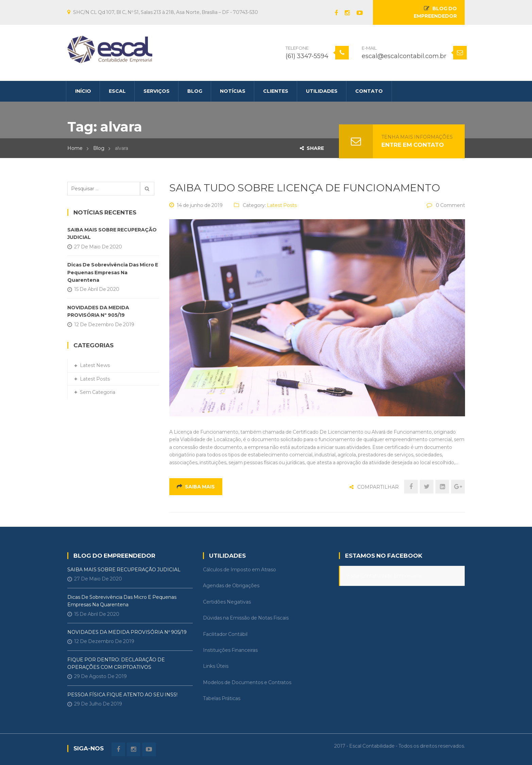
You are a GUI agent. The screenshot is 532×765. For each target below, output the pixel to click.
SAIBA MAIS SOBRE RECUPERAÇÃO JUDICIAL (112, 233)
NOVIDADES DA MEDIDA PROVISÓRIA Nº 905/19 (98, 311)
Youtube (356, 13)
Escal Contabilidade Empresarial (384, 576)
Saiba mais (196, 487)
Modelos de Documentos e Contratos (247, 682)
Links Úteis (216, 666)
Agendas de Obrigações (231, 586)
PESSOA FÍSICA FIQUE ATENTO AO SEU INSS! (122, 695)
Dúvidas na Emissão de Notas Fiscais (246, 618)
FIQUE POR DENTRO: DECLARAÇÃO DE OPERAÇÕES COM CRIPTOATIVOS (116, 663)
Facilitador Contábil (225, 634)
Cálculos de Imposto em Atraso (239, 570)
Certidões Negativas (227, 602)
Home (75, 148)
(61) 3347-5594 (307, 56)
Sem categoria (98, 392)
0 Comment (450, 205)
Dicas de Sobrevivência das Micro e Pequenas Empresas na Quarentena (113, 272)
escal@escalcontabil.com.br (404, 56)
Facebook (333, 13)
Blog (99, 148)
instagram (344, 13)
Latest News (95, 365)
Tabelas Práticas (222, 698)
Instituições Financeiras (230, 650)
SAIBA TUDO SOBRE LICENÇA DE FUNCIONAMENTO (305, 188)
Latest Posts (282, 205)
